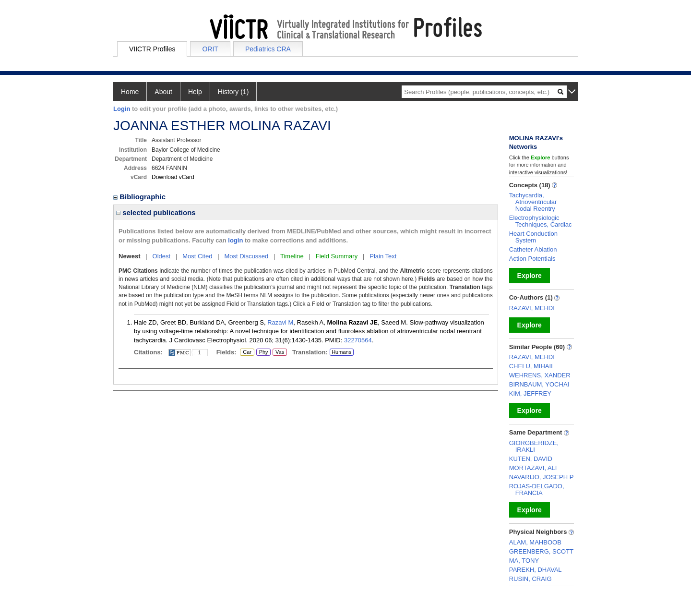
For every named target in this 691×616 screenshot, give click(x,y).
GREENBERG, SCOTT (541, 551)
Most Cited (197, 256)
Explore (530, 276)
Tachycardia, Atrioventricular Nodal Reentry (533, 202)
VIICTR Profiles (152, 49)
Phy (263, 352)
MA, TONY (524, 561)
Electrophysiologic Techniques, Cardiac (541, 221)
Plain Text (383, 256)
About (163, 92)
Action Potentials (532, 259)
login (235, 240)
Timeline (292, 256)
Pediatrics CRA (268, 49)
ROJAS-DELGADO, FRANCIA (537, 489)
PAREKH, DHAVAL (536, 570)
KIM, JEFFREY (530, 393)
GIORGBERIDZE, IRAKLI (534, 446)
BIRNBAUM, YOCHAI (539, 384)
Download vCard (173, 177)
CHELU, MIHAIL (532, 366)
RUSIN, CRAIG (530, 579)
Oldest (162, 256)
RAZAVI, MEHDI (532, 308)
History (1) (233, 92)
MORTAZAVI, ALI (533, 468)
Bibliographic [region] (140, 197)
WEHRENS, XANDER (540, 375)
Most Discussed (246, 256)
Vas (280, 352)
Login (122, 109)
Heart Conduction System (533, 237)
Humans (341, 352)
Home (130, 92)
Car (247, 352)
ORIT (210, 49)
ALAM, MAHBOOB (535, 542)
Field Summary (337, 256)
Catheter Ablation (533, 249)
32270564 (358, 340)
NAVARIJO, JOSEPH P (542, 477)
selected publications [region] (156, 212)
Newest (130, 256)
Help (195, 92)
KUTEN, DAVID (531, 459)
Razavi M (280, 322)
